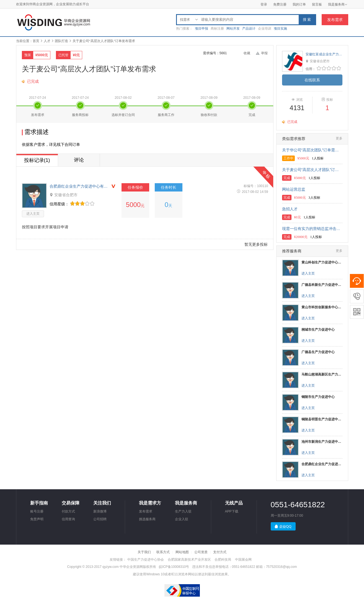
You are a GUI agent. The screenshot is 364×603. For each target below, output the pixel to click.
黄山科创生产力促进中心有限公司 (322, 262)
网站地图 (182, 552)
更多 (339, 138)
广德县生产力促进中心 (318, 352)
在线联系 (312, 80)
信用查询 (68, 519)
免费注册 (280, 4)
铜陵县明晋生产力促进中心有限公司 (322, 419)
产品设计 (249, 29)
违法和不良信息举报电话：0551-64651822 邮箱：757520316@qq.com (245, 567)
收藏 (247, 53)
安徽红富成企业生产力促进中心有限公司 (324, 54)
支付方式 (220, 552)
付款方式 (68, 511)
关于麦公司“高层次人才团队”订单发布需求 (312, 170)
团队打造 (61, 41)
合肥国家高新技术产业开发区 (189, 560)
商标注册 (217, 29)
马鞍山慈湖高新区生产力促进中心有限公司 (322, 374)
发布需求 (335, 20)
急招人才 (290, 209)
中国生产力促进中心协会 (146, 560)
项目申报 (202, 29)
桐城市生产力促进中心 (318, 330)
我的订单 (299, 4)
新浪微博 (100, 511)
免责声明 (37, 519)
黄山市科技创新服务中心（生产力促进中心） (322, 307)
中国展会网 (243, 560)
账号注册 (37, 511)
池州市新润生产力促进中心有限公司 (322, 442)
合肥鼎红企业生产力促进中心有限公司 (80, 186)
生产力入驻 (183, 511)
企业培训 (265, 29)
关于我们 (144, 552)
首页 (36, 41)
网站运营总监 (294, 189)
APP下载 (232, 511)
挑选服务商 (147, 519)
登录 (264, 4)
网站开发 (233, 29)
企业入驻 (182, 519)
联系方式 (163, 552)
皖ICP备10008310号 (174, 567)
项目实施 (280, 29)
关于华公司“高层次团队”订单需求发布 (312, 150)
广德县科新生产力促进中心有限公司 (322, 285)
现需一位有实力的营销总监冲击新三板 (312, 229)
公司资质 (201, 552)
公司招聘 (100, 519)
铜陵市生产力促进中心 (318, 397)
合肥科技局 (223, 560)
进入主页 (33, 214)
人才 (47, 41)
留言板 (317, 4)
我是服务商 (338, 4)
